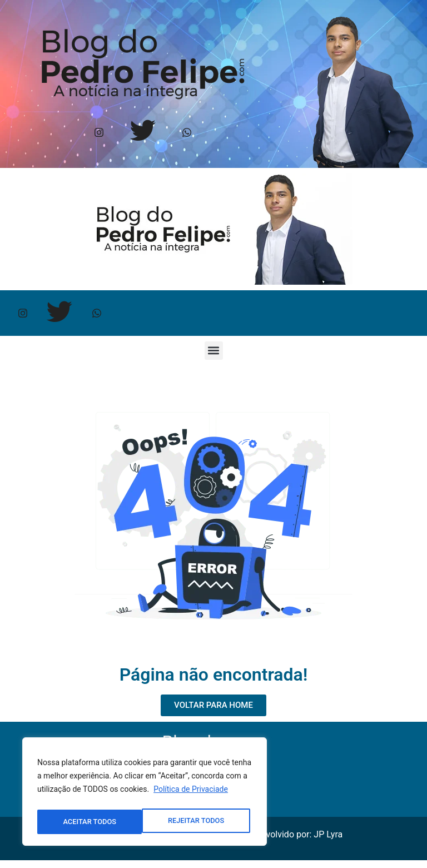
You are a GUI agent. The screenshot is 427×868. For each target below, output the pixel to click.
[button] (214, 358)
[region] (145, 794)
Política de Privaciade (191, 794)
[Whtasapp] (187, 134)
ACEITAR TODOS (200, 822)
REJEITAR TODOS (91, 822)
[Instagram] (99, 134)
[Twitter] (143, 134)
